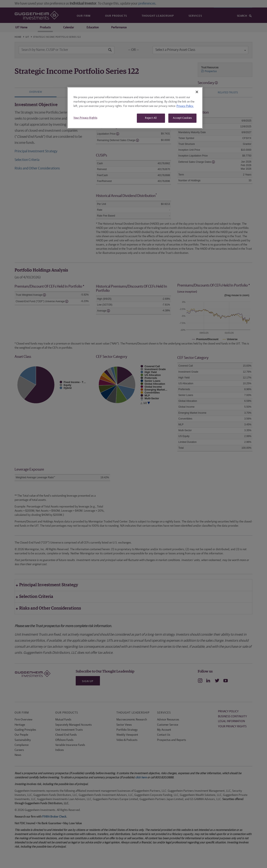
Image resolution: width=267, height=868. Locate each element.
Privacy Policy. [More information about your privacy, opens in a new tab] (185, 106)
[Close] (197, 92)
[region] (135, 108)
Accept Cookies (182, 118)
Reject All (151, 118)
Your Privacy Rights (85, 118)
